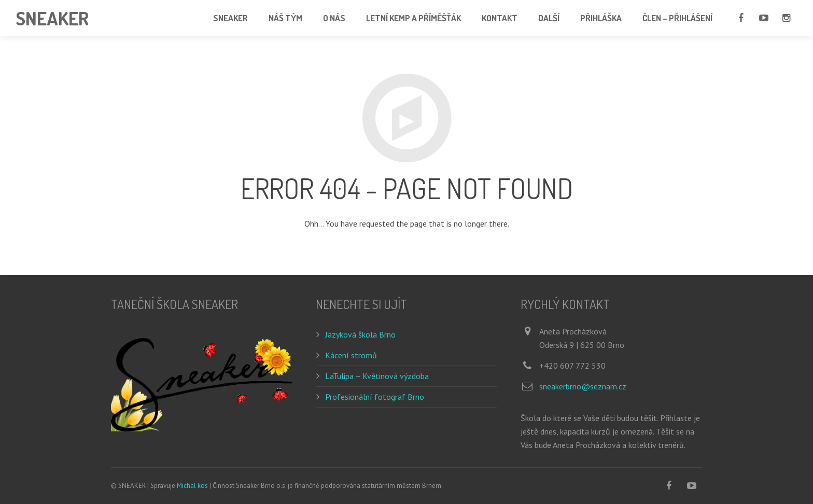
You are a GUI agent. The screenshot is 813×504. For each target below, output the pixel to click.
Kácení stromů (351, 355)
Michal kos (192, 486)
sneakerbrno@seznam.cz (583, 386)
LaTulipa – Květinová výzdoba (377, 376)
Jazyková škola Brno (360, 334)
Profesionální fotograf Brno (375, 397)
